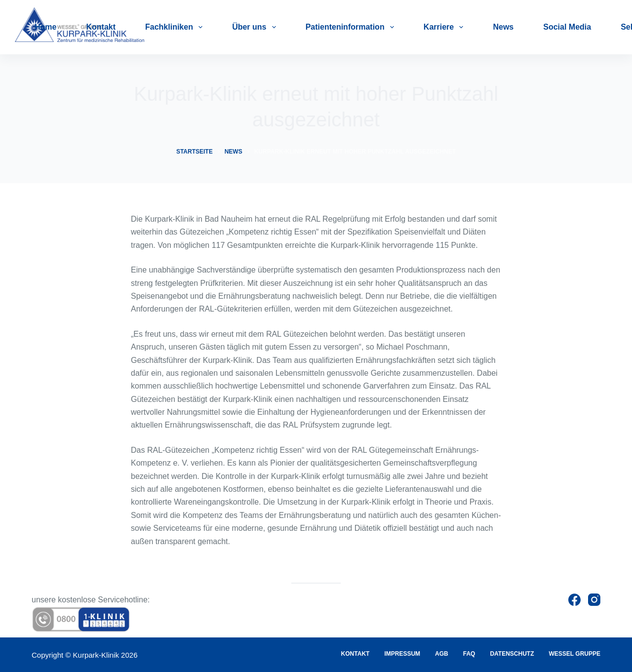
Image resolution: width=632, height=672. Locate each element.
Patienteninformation (352, 27)
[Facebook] (574, 600)
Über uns (256, 27)
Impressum (402, 654)
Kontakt (101, 27)
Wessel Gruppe (575, 654)
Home (45, 27)
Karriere (446, 27)
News (503, 27)
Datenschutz (512, 654)
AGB (442, 654)
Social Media (567, 27)
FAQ (469, 654)
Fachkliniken (176, 27)
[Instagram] (594, 600)
